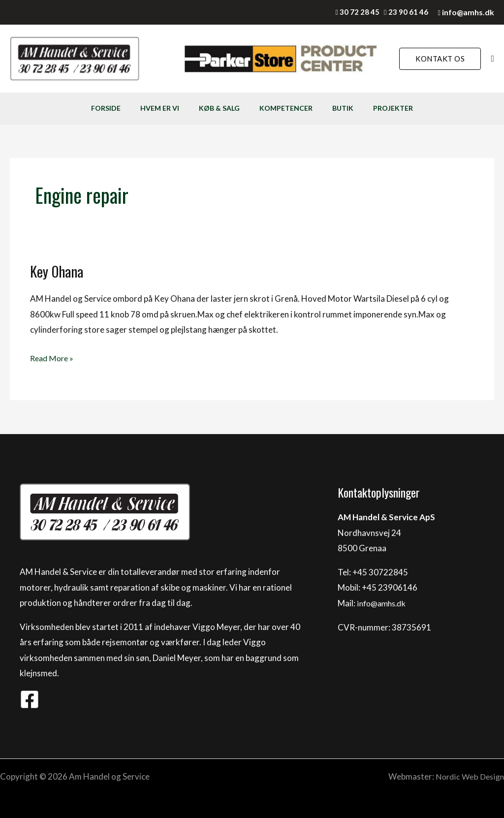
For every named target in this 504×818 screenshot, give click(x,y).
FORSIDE (74, 108)
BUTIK (362, 108)
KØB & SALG (213, 108)
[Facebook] (30, 699)
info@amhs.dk (468, 12)
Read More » (53, 357)
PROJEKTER (425, 108)
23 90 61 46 (408, 12)
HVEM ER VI (141, 108)
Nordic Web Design (468, 776)
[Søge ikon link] (492, 59)
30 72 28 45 (360, 12)
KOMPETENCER (292, 108)
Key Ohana (58, 271)
